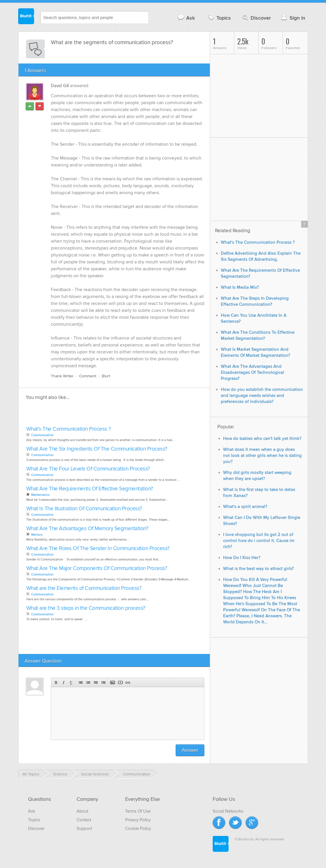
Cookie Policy (138, 829)
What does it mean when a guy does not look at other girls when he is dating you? (262, 456)
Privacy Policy (138, 820)
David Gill (60, 86)
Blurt (106, 376)
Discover (256, 18)
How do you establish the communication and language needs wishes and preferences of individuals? (262, 396)
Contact (84, 820)
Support (84, 829)
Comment (88, 376)
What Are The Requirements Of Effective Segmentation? (90, 489)
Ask (186, 18)
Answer (190, 750)
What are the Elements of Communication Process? (84, 589)
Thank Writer (62, 376)
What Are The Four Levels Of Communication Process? (88, 469)
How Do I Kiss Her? (242, 558)
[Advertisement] (91, 415)
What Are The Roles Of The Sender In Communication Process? (98, 549)
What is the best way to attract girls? (259, 569)
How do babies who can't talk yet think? (262, 439)
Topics (219, 18)
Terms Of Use (138, 811)
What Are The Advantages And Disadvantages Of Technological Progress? (252, 373)
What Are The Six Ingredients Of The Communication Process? (97, 449)
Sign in (293, 18)
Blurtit (26, 17)
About (82, 811)
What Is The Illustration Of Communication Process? (84, 509)
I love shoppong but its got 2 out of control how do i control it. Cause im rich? (259, 541)
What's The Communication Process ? (69, 429)
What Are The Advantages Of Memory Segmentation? (87, 529)
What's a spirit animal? (245, 507)
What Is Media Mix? (240, 287)
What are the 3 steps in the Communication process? (86, 609)
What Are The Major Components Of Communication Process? (97, 569)
